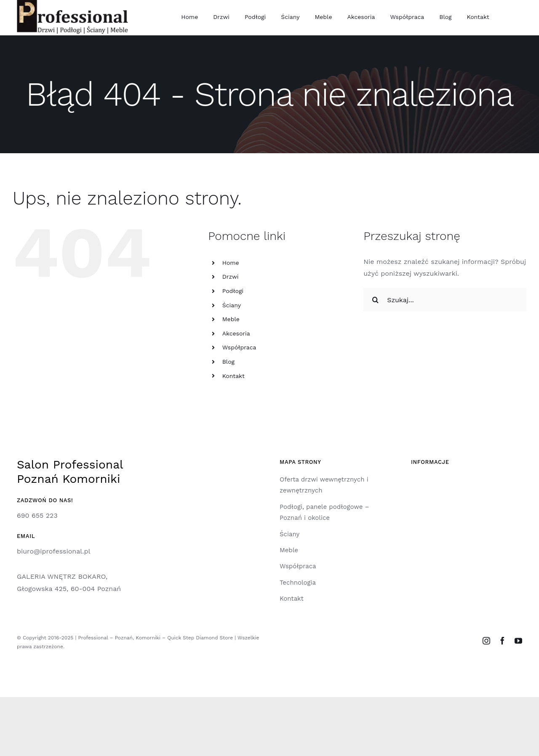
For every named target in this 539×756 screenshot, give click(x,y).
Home (231, 263)
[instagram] (486, 641)
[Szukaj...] (445, 300)
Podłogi (233, 291)
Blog (228, 362)
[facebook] (502, 641)
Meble (231, 319)
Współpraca (239, 347)
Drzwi (231, 277)
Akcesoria (236, 333)
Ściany (232, 305)
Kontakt (233, 376)
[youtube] (518, 641)
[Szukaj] (375, 300)
